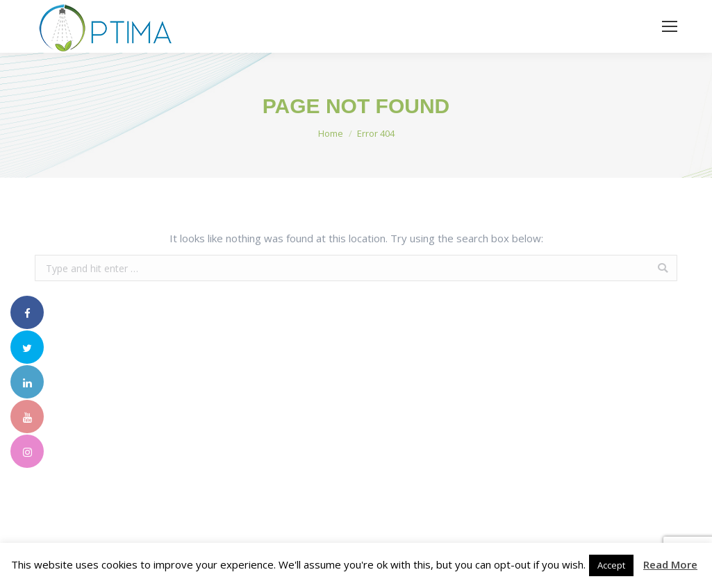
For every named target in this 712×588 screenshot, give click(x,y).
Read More (670, 564)
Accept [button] (611, 565)
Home (331, 133)
